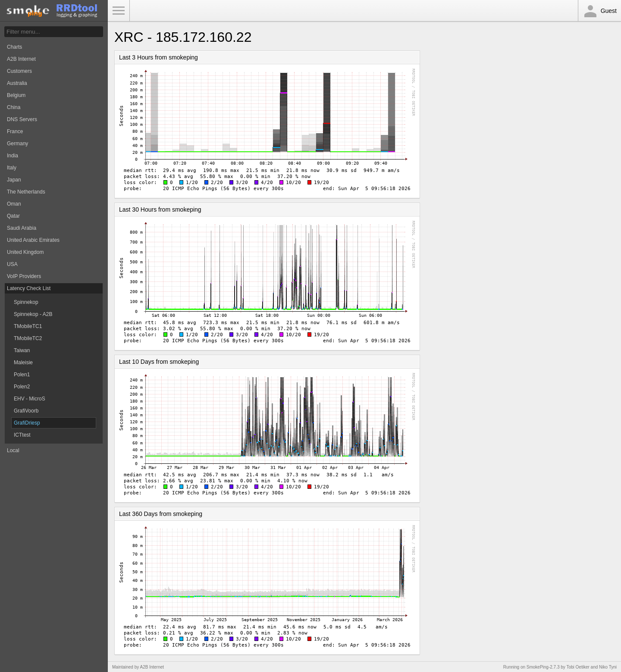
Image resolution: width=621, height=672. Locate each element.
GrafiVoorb (26, 411)
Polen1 (22, 375)
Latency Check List (29, 288)
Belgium (16, 95)
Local (13, 450)
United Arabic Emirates (33, 240)
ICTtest (22, 435)
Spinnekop (26, 302)
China (14, 107)
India (13, 156)
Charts (14, 47)
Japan (14, 180)
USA (12, 264)
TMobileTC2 (28, 338)
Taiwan (22, 350)
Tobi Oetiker (578, 667)
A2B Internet (21, 59)
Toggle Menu (119, 11)
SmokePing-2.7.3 (543, 667)
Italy (12, 168)
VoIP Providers (24, 276)
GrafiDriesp (27, 423)
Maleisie (23, 363)
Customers (19, 71)
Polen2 (22, 387)
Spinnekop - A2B (33, 314)
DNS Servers (22, 119)
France (15, 131)
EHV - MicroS (30, 399)
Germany (17, 144)
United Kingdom (25, 252)
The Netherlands (26, 192)
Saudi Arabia (22, 228)
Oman (14, 204)
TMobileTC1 (28, 326)
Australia (17, 83)
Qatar (13, 216)
